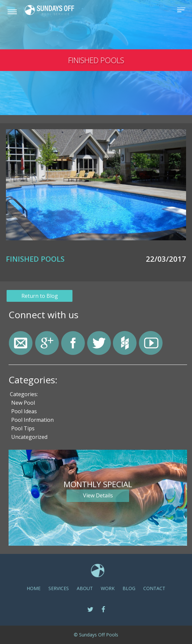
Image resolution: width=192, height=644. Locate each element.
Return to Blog (40, 296)
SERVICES (59, 588)
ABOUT (85, 588)
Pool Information (32, 420)
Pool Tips (23, 428)
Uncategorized (29, 437)
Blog (129, 588)
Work (108, 588)
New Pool (23, 403)
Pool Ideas (24, 411)
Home (34, 588)
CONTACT (154, 588)
